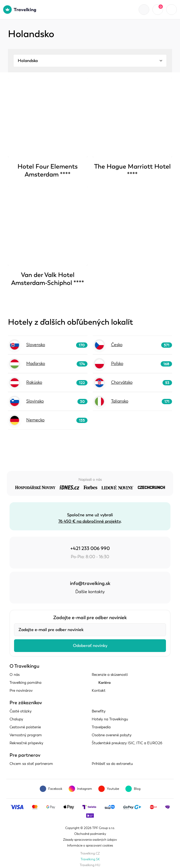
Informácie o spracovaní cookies (90, 845)
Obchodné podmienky (90, 834)
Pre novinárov (21, 691)
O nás (15, 675)
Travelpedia (101, 727)
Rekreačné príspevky (26, 743)
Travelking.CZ (90, 853)
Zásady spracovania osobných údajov (90, 840)
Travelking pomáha (25, 683)
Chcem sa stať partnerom (31, 764)
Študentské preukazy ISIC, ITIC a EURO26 (127, 743)
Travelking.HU (90, 865)
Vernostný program (26, 735)
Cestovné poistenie (25, 727)
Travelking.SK (90, 859)
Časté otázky (21, 711)
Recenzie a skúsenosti (110, 675)
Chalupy (16, 719)
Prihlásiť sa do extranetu (112, 764)
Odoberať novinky (90, 646)
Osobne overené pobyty (112, 735)
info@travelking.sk (90, 583)
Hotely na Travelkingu (110, 719)
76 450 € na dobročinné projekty (89, 521)
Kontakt (99, 691)
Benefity (99, 711)
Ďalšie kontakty (90, 592)
